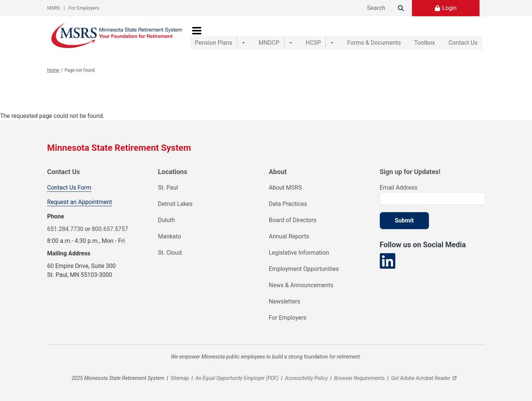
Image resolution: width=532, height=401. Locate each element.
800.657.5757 (110, 229)
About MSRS (285, 188)
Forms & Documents (359, 35)
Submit (404, 220)
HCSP (303, 35)
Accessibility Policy (306, 378)
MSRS (54, 8)
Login (449, 8)
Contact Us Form (69, 188)
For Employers (84, 8)
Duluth (167, 220)
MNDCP (264, 35)
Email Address (399, 188)
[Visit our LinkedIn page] (388, 261)
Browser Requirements (359, 378)
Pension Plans (214, 35)
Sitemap (180, 378)
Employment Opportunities (304, 269)
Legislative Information (299, 253)
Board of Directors (293, 220)
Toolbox (417, 35)
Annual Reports (289, 236)
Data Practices (288, 204)
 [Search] (401, 8)
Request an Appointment (80, 202)
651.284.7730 (65, 229)
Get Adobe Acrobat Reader (425, 378)
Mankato (170, 236)
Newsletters (285, 301)
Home (53, 70)
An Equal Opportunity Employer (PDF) (237, 378)
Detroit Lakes (175, 204)
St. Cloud (170, 253)
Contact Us (463, 35)
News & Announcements (301, 285)
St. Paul (168, 188)
